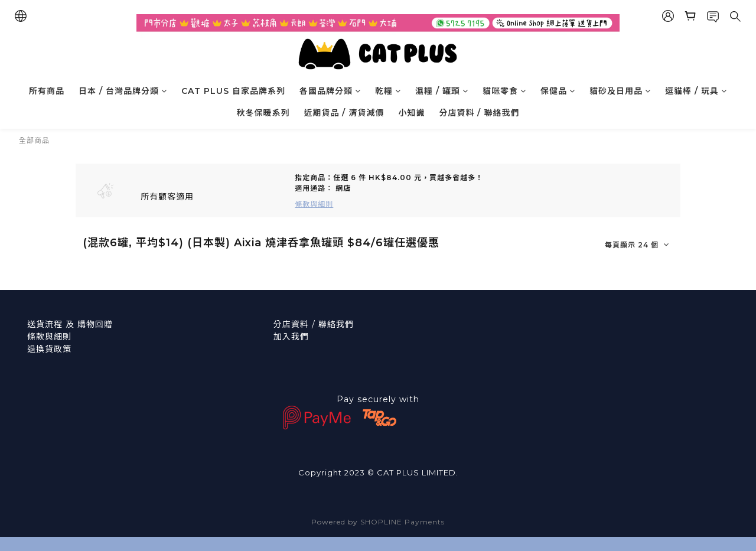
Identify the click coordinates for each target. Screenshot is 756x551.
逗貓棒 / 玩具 (696, 91)
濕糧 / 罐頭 (442, 91)
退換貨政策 (49, 349)
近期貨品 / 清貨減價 (344, 113)
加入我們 (291, 337)
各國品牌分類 (330, 91)
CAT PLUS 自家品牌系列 (233, 91)
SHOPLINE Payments (403, 522)
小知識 (412, 113)
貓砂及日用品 (620, 91)
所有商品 (47, 91)
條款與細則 (49, 337)
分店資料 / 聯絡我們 (480, 113)
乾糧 (388, 91)
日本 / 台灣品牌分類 (123, 91)
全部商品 (34, 140)
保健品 (558, 91)
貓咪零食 (504, 91)
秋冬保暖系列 (263, 113)
